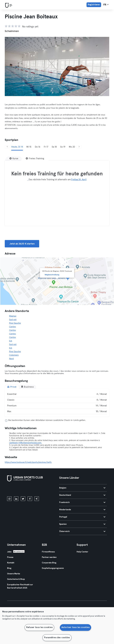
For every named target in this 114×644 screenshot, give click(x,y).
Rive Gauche (15, 323)
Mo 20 (72, 147)
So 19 (63, 147)
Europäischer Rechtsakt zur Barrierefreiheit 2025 (20, 586)
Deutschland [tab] (82, 495)
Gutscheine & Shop (16, 579)
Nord (11, 359)
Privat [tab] (12, 387)
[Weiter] (79, 147)
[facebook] (30, 499)
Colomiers (14, 355)
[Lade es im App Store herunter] (17, 490)
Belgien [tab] (82, 488)
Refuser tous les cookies (39, 627)
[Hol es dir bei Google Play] (39, 490)
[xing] (37, 499)
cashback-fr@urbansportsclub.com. (25, 443)
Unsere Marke (14, 574)
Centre (12, 327)
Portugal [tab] (82, 517)
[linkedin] (16, 499)
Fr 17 (46, 147)
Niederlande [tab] (82, 510)
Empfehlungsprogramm (53, 568)
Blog (9, 568)
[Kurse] (14, 158)
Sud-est (13, 320)
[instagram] (9, 499)
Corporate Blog (49, 563)
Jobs (9, 552)
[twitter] (23, 499)
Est (11, 341)
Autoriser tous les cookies (76, 627)
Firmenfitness (48, 552)
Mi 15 (29, 147)
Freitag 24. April (79, 180)
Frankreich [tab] (82, 502)
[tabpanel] (57, 403)
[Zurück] (7, 147)
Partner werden (49, 557)
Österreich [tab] (82, 531)
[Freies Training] (35, 158)
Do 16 (38, 147)
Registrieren (94, 5)
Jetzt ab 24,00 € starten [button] (22, 244)
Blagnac (13, 316)
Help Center (82, 552)
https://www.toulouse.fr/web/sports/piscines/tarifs (28, 462)
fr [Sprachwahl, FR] (106, 5)
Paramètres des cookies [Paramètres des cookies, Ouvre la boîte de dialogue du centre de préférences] (57, 638)
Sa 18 (54, 147)
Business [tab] (27, 387)
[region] (57, 626)
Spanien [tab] (82, 524)
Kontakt (11, 563)
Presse (10, 557)
